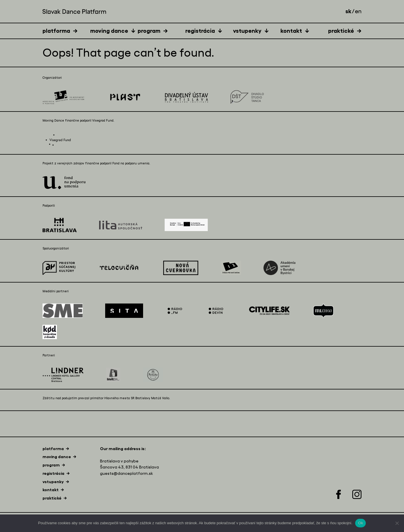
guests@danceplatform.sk (126, 474)
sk (348, 11)
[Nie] (397, 523)
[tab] (66, 31)
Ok (360, 523)
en (358, 11)
